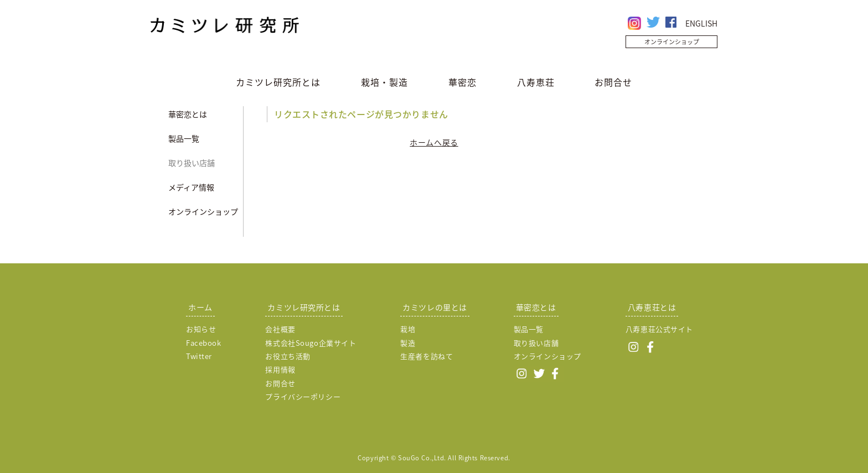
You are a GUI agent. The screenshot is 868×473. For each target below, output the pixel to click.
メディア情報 (191, 187)
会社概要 (280, 329)
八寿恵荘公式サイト (659, 329)
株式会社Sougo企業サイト (311, 343)
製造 (408, 343)
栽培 (408, 329)
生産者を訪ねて (427, 356)
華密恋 (463, 82)
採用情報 (280, 369)
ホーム (200, 307)
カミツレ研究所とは (278, 82)
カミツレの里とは (435, 307)
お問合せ (613, 82)
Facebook (203, 343)
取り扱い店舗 (192, 163)
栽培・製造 (384, 82)
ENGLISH (701, 23)
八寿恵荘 (536, 82)
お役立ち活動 (288, 356)
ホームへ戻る (434, 142)
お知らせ (201, 329)
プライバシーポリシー (303, 396)
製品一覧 (184, 138)
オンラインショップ (672, 42)
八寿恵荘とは (652, 307)
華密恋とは (188, 114)
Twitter (199, 356)
